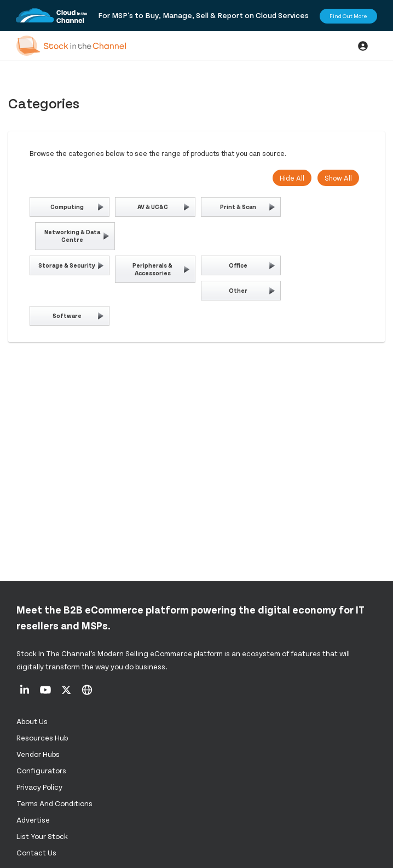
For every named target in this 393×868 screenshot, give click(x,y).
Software (67, 316)
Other (238, 290)
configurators (41, 770)
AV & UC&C (153, 207)
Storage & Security (67, 265)
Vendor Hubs (38, 754)
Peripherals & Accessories (152, 269)
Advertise (33, 820)
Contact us (36, 852)
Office (238, 265)
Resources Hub (42, 737)
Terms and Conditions (54, 803)
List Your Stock (42, 836)
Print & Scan (238, 207)
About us (32, 721)
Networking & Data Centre (72, 236)
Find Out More (348, 16)
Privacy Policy (39, 787)
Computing (67, 207)
